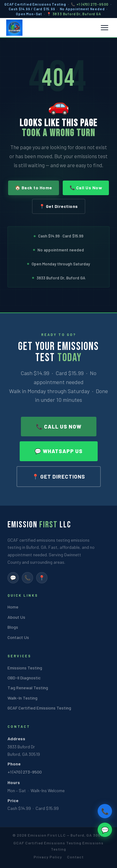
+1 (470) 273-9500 (25, 772)
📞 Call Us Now (86, 188)
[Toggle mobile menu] (105, 28)
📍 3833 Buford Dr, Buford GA (74, 14)
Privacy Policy (48, 857)
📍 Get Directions (59, 206)
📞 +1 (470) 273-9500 (90, 4)
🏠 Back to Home (34, 188)
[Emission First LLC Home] (14, 28)
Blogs (13, 627)
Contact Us (18, 637)
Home (13, 607)
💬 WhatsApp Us (59, 451)
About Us (16, 617)
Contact (75, 857)
